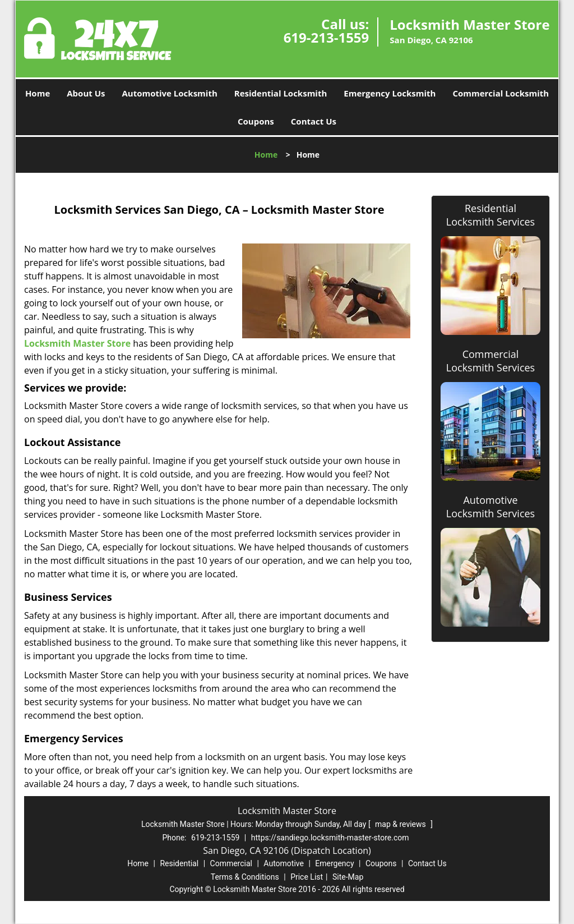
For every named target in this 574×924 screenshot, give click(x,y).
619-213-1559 (327, 37)
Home (38, 93)
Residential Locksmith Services (490, 215)
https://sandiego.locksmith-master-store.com (330, 838)
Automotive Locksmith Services (490, 507)
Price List (307, 877)
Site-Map (348, 877)
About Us (86, 93)
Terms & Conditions (245, 877)
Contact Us (314, 121)
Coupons (256, 121)
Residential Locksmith (281, 93)
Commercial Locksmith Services (490, 361)
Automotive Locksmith (169, 93)
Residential (179, 863)
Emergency (334, 863)
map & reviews (401, 824)
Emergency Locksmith (390, 93)
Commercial (231, 863)
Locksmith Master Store (77, 343)
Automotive (284, 863)
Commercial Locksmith (501, 93)
